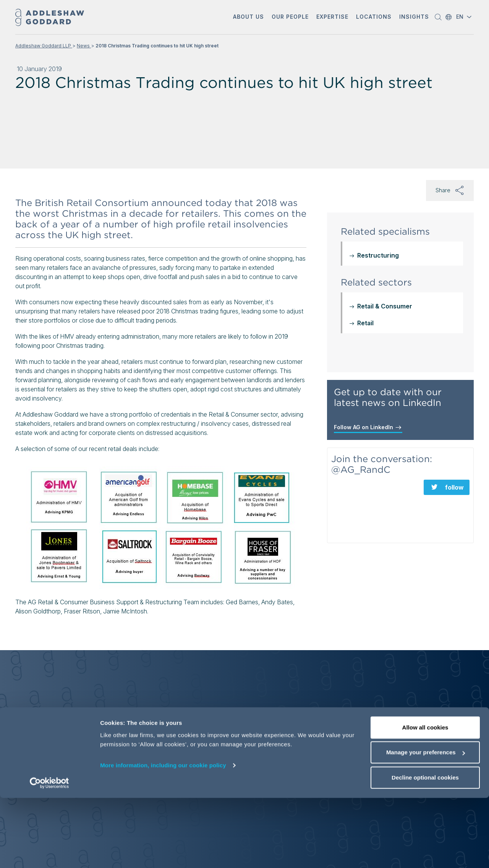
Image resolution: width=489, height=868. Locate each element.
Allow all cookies (425, 797)
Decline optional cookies (425, 848)
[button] (249, 17)
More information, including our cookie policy (163, 835)
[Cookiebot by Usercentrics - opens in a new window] (49, 853)
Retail (365, 323)
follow (454, 487)
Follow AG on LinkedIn (368, 427)
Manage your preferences (426, 823)
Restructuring (378, 255)
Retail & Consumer (385, 306)
